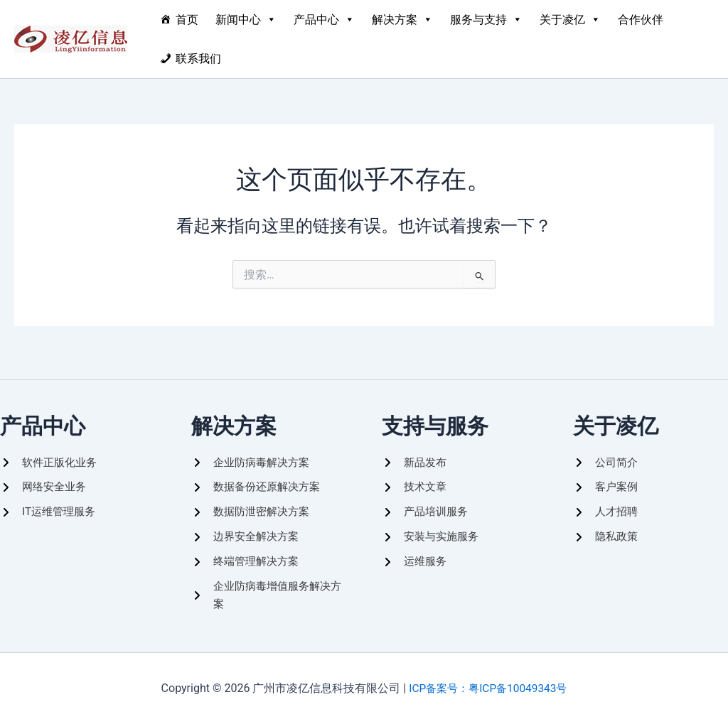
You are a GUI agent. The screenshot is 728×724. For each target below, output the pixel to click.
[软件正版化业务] (51, 455)
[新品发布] (416, 455)
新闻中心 (246, 20)
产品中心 (324, 20)
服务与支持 (486, 20)
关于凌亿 (570, 20)
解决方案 (402, 20)
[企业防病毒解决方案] (253, 455)
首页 (187, 20)
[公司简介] (607, 455)
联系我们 (198, 59)
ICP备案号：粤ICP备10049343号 (488, 688)
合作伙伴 (641, 20)
